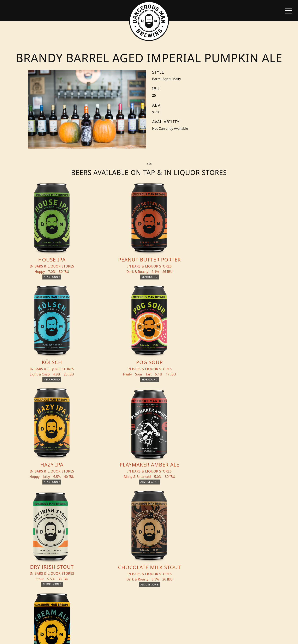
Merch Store (247, 527)
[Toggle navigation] (289, 11)
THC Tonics (102, 525)
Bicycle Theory (177, 637)
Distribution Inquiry (60, 553)
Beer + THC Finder (65, 534)
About (97, 542)
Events (98, 534)
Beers (53, 525)
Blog (52, 542)
